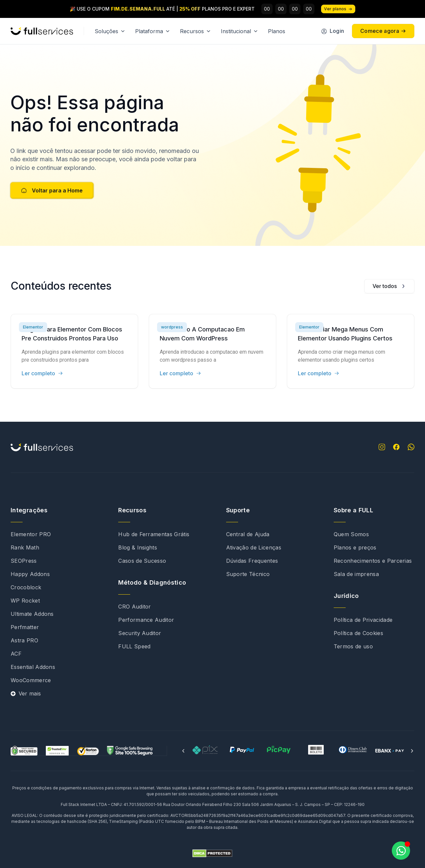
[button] (183, 751)
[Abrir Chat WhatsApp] (401, 851)
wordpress (172, 327)
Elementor (33, 327)
